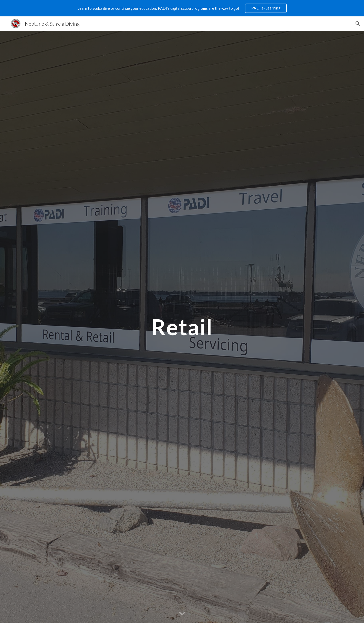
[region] (182, 8)
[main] (182, 327)
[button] (358, 24)
